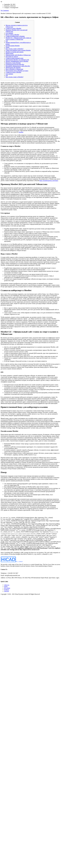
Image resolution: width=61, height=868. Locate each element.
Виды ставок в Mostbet (12, 35)
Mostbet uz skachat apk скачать (15, 52)
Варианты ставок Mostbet (13, 63)
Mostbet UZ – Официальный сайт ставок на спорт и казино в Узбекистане (18, 39)
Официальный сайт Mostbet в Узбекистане (18, 55)
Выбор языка (10, 53)
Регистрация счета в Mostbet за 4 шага (17, 71)
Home (6, 586)
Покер (7, 47)
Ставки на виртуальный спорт (15, 58)
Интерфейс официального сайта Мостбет (18, 66)
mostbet (21, 132)
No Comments (5, 10)
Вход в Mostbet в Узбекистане (14, 69)
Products (7, 590)
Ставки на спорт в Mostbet (13, 28)
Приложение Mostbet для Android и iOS (17, 60)
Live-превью (9, 33)
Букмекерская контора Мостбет (15, 64)
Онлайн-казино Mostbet (13, 46)
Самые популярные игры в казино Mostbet (18, 50)
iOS (7, 41)
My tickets (7, 588)
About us (7, 585)
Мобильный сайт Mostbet (13, 68)
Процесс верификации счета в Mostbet (17, 61)
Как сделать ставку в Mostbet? (15, 49)
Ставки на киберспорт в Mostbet (15, 36)
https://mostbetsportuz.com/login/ (49, 181)
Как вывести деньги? (12, 57)
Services (7, 591)
